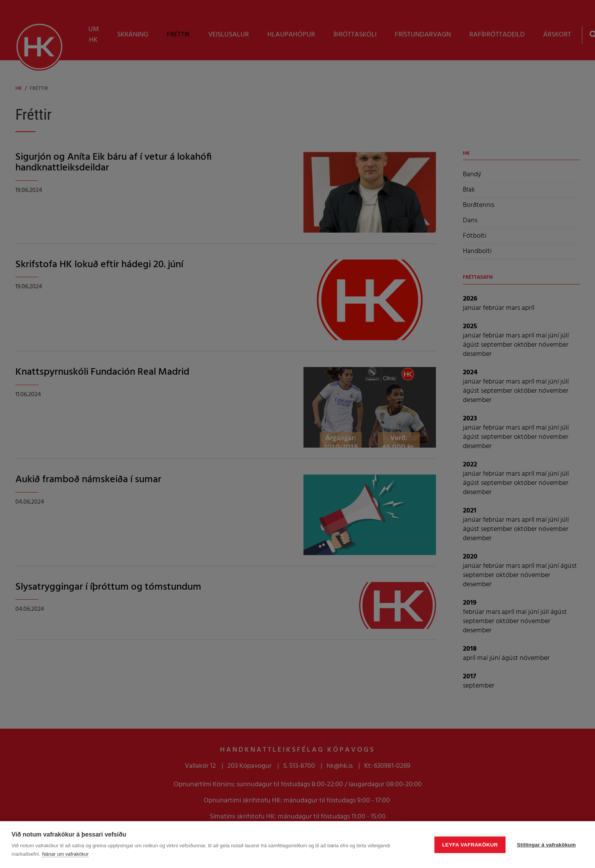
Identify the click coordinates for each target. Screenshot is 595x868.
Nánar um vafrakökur (65, 854)
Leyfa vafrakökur (470, 845)
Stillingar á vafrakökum (546, 845)
